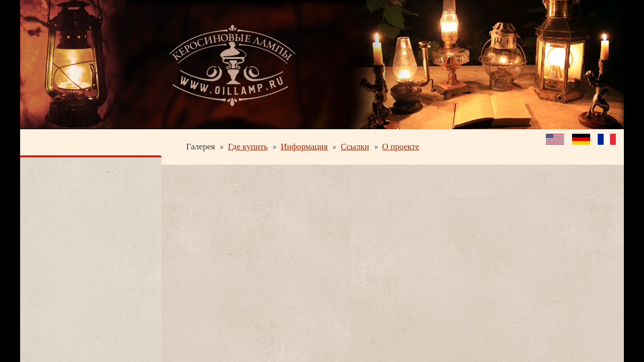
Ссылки (355, 147)
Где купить (248, 147)
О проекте (401, 147)
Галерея (200, 147)
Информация (304, 147)
